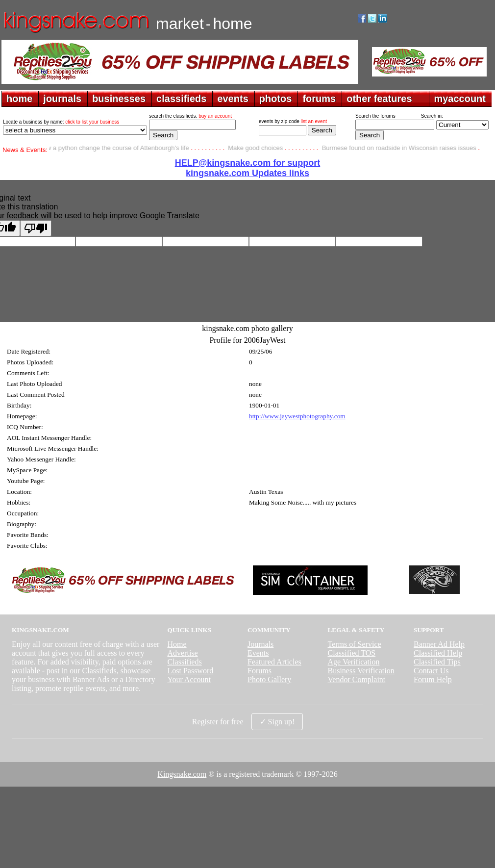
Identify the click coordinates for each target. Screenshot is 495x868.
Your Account (189, 679)
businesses (119, 99)
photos (276, 99)
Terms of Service (355, 644)
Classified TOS (352, 653)
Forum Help (433, 679)
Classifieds (184, 662)
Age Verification (354, 662)
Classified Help (438, 653)
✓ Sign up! (277, 722)
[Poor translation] (36, 228)
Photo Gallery (269, 679)
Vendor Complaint (357, 679)
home (19, 99)
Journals (260, 644)
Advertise (182, 653)
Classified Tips (437, 662)
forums (319, 99)
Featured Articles (274, 662)
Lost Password (190, 671)
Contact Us (431, 671)
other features (379, 99)
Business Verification (361, 671)
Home (177, 644)
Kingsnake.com (182, 774)
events (233, 99)
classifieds (181, 99)
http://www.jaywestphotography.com (297, 416)
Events (258, 653)
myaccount (460, 99)
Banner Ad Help (439, 644)
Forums (260, 671)
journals (62, 99)
